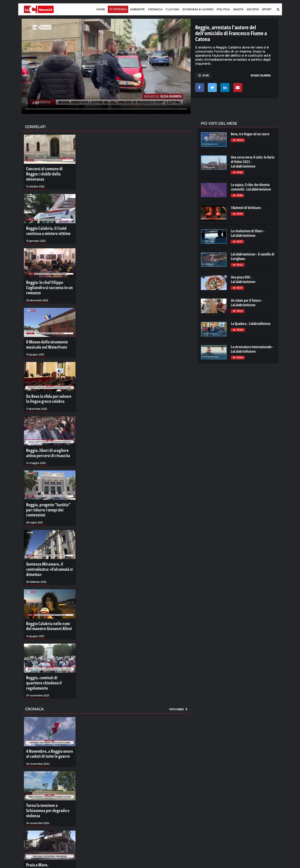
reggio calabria (261, 75)
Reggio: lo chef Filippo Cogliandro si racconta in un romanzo (49, 275)
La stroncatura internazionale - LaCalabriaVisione (252, 349)
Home (101, 9)
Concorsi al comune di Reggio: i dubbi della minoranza (48, 171)
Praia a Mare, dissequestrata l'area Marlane (46, 813)
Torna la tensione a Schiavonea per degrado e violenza (47, 761)
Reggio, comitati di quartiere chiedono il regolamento (46, 643)
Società (253, 9)
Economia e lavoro (198, 9)
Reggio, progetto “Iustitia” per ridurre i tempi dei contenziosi (47, 483)
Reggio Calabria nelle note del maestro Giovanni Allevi (47, 591)
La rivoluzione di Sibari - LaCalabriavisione (248, 233)
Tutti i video (179, 665)
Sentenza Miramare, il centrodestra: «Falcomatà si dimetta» (45, 537)
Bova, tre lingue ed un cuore (250, 134)
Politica (223, 9)
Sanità (238, 9)
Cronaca (155, 9)
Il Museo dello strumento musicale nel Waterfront (44, 327)
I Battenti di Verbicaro (246, 208)
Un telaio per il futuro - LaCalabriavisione (247, 303)
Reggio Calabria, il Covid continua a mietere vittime (49, 223)
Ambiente (137, 9)
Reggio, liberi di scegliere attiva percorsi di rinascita (48, 431)
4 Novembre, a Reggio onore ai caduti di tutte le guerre (47, 709)
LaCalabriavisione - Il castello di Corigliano (253, 256)
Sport (267, 9)
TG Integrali (118, 9)
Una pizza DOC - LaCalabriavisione (243, 279)
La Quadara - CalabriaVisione (251, 324)
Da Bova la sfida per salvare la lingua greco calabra (47, 379)
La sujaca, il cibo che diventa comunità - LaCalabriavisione (251, 187)
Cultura (172, 9)
